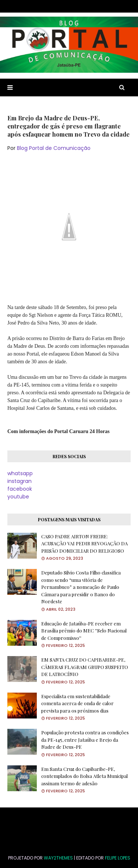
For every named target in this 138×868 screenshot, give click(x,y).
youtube (18, 497)
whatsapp (20, 473)
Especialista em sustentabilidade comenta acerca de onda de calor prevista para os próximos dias (77, 703)
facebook (20, 489)
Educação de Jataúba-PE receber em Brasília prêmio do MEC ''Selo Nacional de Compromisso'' (84, 631)
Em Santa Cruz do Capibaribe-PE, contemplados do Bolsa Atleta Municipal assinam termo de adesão (84, 776)
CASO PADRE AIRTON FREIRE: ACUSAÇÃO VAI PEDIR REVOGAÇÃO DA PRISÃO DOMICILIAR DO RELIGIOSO (84, 543)
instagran (20, 481)
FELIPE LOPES (118, 858)
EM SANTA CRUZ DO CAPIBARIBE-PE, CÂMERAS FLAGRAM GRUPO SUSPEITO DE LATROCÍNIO (85, 667)
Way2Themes (58, 858)
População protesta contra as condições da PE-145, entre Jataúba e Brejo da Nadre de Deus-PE (85, 740)
